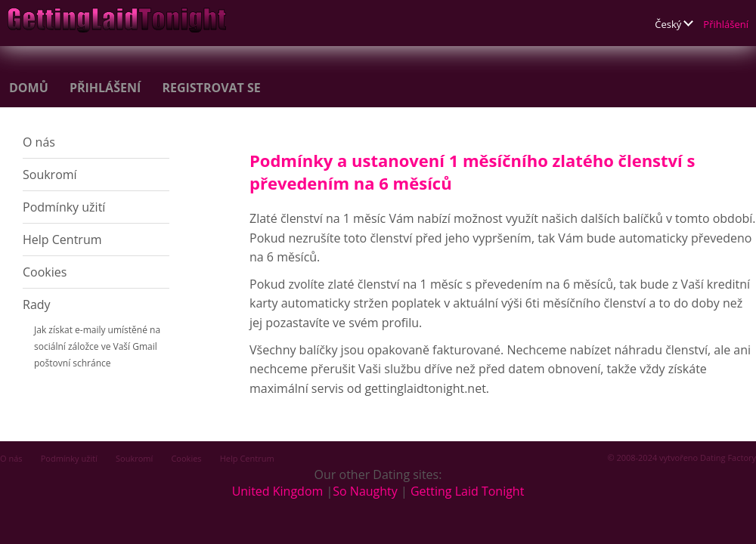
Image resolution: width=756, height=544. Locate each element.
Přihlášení (726, 24)
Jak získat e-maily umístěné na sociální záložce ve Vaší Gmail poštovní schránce (97, 346)
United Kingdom (278, 491)
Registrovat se (211, 88)
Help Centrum (62, 240)
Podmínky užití (64, 207)
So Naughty (365, 491)
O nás (39, 142)
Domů (29, 88)
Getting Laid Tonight (467, 491)
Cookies (45, 272)
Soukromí (50, 175)
